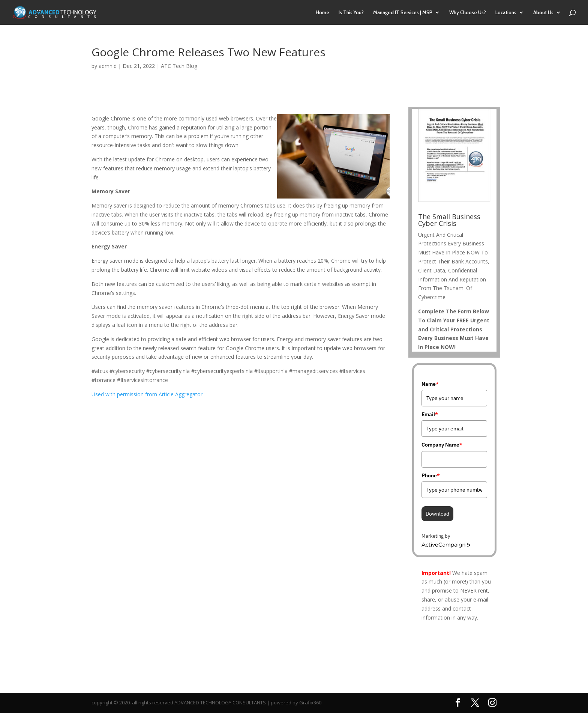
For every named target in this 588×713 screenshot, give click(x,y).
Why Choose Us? (468, 13)
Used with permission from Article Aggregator (147, 394)
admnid (108, 66)
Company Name (442, 445)
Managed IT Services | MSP (403, 13)
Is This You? (351, 13)
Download (437, 514)
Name (430, 384)
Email (430, 414)
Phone (431, 475)
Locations (506, 13)
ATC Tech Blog (179, 66)
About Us (543, 13)
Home (322, 13)
